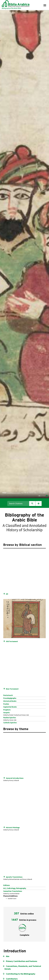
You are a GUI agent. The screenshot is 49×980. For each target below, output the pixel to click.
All (7, 594)
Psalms (6, 704)
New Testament (12, 689)
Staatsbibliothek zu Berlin (14, 493)
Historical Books (10, 701)
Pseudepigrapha (10, 698)
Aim (8, 956)
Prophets (7, 710)
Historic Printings (13, 828)
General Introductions (15, 778)
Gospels (7, 713)
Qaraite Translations (14, 877)
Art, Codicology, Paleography (15, 888)
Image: (4, 493)
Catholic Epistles (10, 723)
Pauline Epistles (10, 718)
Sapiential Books (10, 707)
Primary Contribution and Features (22, 961)
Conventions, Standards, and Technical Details (23, 968)
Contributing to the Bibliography (21, 974)
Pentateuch (8, 695)
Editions (7, 885)
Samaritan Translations (13, 891)
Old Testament (12, 641)
